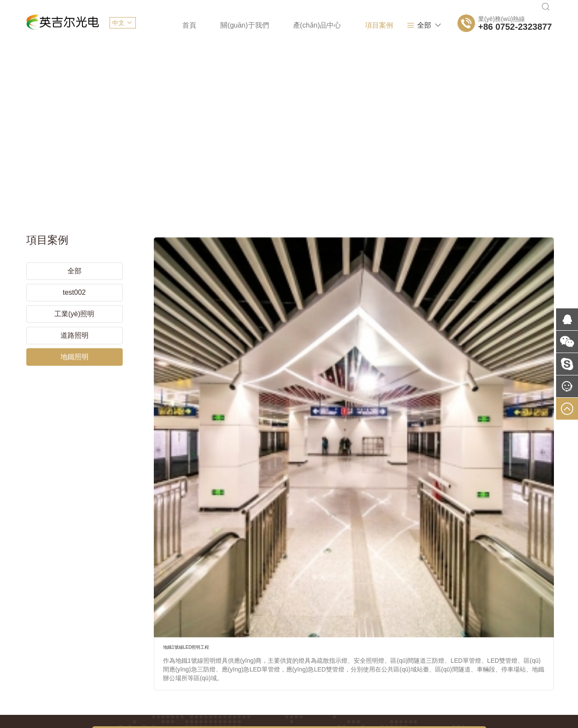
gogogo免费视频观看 (438, 723)
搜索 (440, 499)
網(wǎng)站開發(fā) (303, 630)
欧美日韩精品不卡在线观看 (37, 723)
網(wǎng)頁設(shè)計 (238, 630)
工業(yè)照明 (74, 300)
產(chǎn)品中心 (281, 25)
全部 (435, 25)
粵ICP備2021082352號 (196, 673)
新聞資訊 (395, 25)
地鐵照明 (74, 343)
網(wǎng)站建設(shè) (170, 630)
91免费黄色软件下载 (379, 723)
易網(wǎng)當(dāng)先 (521, 673)
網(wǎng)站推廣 (406, 630)
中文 (118, 23)
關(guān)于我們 (209, 25)
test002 (74, 278)
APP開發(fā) (357, 630)
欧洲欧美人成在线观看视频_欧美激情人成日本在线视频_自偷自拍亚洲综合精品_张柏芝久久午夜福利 (212, 723)
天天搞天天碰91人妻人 (31, 700)
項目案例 (343, 25)
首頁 (154, 25)
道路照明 (74, 321)
